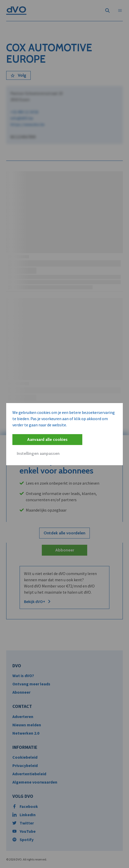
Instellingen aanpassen (38, 453)
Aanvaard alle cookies (47, 439)
